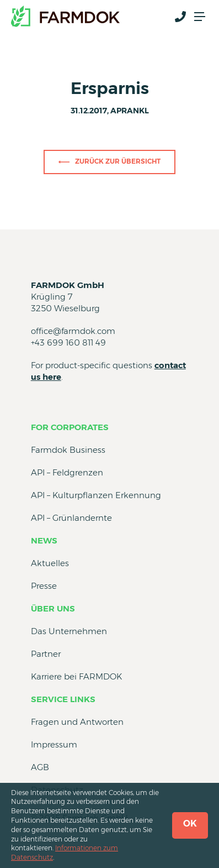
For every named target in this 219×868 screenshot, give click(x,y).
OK (190, 823)
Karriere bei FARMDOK (76, 676)
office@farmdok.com (73, 331)
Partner (46, 654)
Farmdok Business (68, 450)
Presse (44, 586)
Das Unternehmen (69, 631)
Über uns (53, 608)
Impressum (54, 744)
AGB (40, 767)
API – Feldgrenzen (67, 472)
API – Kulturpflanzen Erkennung (96, 495)
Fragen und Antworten (77, 722)
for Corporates (70, 427)
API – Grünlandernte (71, 518)
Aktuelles (50, 563)
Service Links (63, 699)
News (44, 540)
